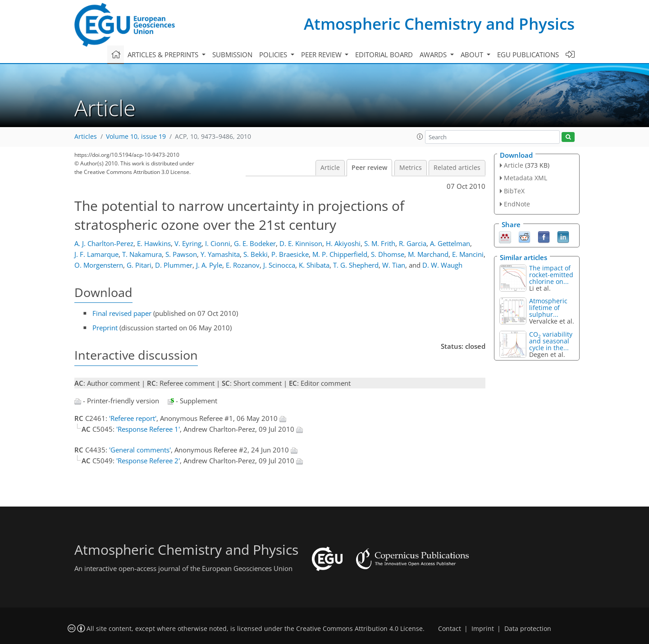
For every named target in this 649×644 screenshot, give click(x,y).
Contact (450, 629)
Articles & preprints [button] (164, 55)
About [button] (473, 55)
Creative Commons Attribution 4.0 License (359, 629)
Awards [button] (434, 55)
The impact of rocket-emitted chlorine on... (551, 275)
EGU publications (528, 55)
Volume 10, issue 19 (136, 137)
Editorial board (384, 55)
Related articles (457, 168)
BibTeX (514, 191)
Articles (86, 137)
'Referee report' (133, 418)
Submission (232, 55)
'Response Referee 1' (148, 429)
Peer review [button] (322, 55)
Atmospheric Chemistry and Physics (439, 24)
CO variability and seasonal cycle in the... (551, 341)
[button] (420, 137)
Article (330, 168)
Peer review (369, 168)
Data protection (528, 629)
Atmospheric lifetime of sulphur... (548, 308)
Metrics (411, 168)
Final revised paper (122, 313)
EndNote (517, 204)
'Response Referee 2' (148, 461)
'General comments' (140, 450)
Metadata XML (526, 178)
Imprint (483, 629)
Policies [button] (274, 55)
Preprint (105, 328)
